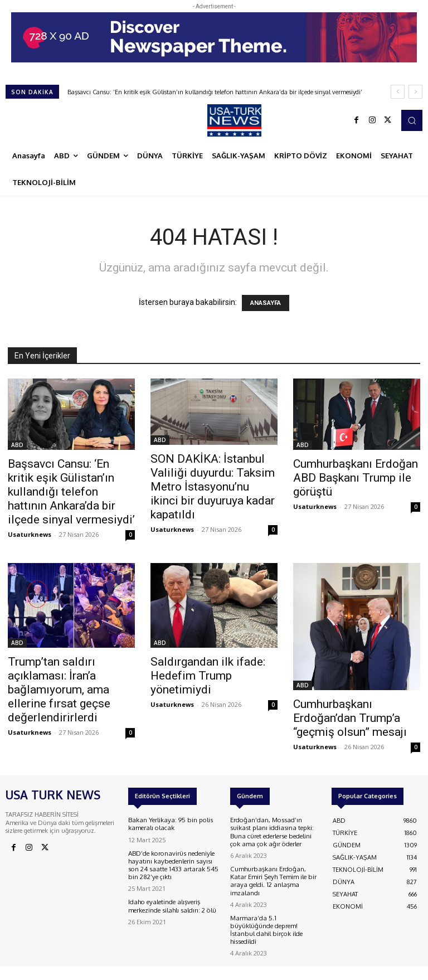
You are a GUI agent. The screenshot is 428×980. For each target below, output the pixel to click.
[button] (412, 120)
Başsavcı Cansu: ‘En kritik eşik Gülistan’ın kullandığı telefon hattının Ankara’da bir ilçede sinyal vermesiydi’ (215, 92)
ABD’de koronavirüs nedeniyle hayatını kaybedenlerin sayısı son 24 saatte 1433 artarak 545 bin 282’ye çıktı (172, 864)
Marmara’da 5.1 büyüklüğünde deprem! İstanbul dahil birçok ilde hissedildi (275, 915)
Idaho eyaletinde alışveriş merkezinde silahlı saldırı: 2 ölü (170, 903)
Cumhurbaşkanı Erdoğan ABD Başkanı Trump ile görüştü (356, 478)
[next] (415, 92)
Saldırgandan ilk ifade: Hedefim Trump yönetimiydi (208, 676)
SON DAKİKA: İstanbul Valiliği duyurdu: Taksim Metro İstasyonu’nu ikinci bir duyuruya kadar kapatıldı (213, 487)
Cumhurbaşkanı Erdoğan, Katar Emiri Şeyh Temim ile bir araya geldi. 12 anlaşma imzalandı (274, 875)
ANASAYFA (266, 303)
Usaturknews (30, 534)
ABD (17, 445)
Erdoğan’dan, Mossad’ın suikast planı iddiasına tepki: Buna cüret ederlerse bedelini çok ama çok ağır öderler (275, 831)
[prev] (398, 92)
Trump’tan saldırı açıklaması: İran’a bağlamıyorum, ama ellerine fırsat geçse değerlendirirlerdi (59, 690)
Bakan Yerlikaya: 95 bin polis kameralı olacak (167, 824)
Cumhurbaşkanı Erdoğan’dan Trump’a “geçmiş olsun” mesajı (350, 718)
